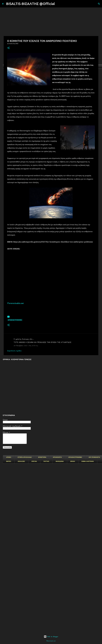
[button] (8, 48)
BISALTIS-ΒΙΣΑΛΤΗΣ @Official (30, 4)
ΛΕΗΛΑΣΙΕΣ (21, 461)
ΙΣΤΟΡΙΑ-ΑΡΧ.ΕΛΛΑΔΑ (25, 457)
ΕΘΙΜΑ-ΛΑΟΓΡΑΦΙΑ (88, 461)
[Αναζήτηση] (58, 4)
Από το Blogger (51, 637)
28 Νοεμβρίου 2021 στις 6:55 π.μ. (26, 346)
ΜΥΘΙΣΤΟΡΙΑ (42, 457)
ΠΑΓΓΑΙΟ (46, 461)
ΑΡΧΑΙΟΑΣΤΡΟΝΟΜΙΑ (15, 320)
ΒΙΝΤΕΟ (9, 461)
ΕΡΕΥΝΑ (34, 461)
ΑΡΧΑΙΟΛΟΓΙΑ (57, 457)
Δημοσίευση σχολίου (14, 351)
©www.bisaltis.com (51, 641)
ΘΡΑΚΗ (73, 461)
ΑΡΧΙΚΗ (9, 457)
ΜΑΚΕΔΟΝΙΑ (60, 461)
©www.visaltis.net (15, 303)
